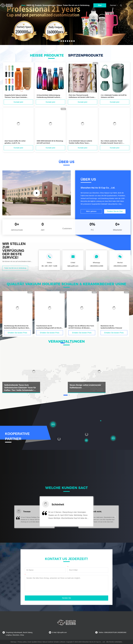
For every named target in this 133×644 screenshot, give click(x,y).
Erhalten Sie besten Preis (17, 333)
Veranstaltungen (49, 5)
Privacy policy (22, 642)
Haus (23, 5)
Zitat (100, 5)
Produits (38, 5)
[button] (18, 518)
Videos (59, 5)
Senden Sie (67, 598)
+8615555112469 (96, 266)
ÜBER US (30, 5)
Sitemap (13, 642)
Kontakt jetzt (18, 102)
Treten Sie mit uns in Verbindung (76, 5)
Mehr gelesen (91, 211)
